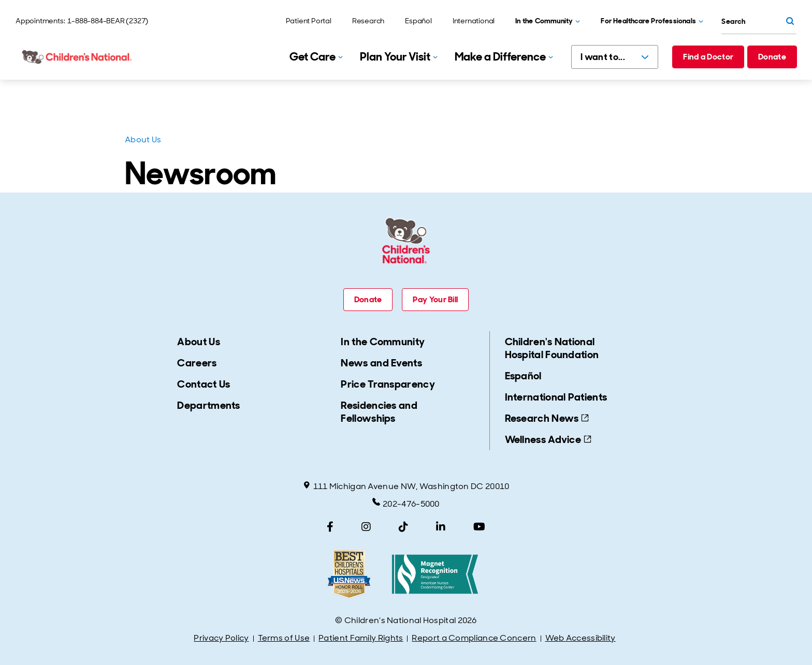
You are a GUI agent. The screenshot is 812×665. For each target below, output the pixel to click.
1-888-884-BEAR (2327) (108, 21)
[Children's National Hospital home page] (78, 57)
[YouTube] (479, 527)
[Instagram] (366, 527)
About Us (143, 139)
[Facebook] (330, 527)
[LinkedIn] (441, 527)
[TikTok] (403, 527)
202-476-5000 (406, 504)
